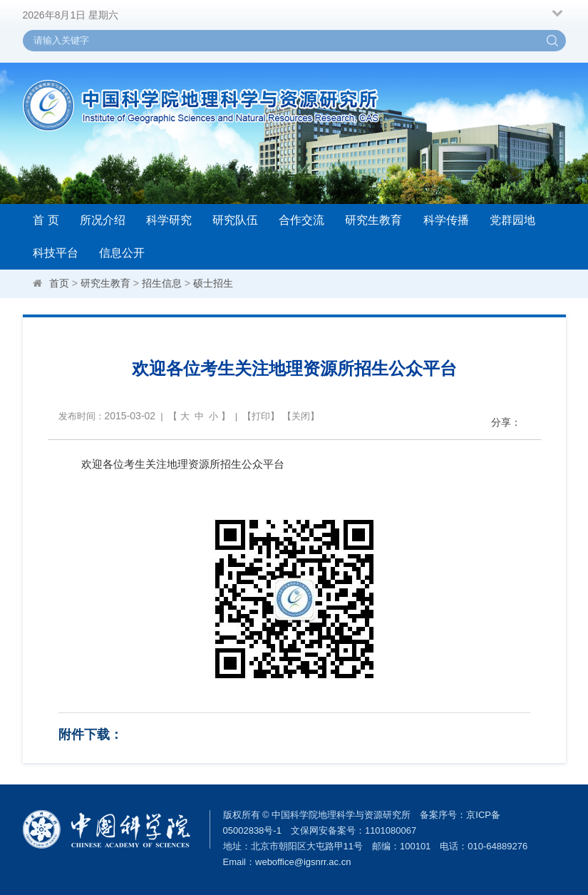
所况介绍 (103, 220)
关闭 (301, 416)
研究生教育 (373, 220)
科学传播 (446, 220)
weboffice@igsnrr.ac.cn (303, 862)
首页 (59, 283)
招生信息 (162, 283)
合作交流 (301, 220)
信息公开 (122, 253)
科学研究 (169, 220)
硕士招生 (213, 283)
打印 (261, 416)
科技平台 (56, 253)
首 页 (46, 220)
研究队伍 (235, 220)
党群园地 (512, 220)
